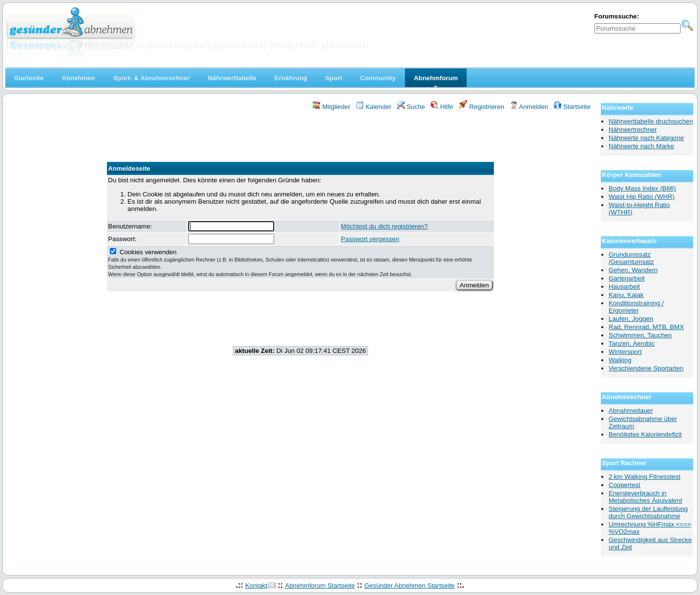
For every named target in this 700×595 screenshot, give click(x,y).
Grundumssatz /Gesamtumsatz (631, 258)
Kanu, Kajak (626, 295)
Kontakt (256, 586)
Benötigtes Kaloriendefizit (645, 434)
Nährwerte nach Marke (641, 146)
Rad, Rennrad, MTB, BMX (646, 327)
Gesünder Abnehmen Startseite (410, 586)
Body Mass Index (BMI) (642, 188)
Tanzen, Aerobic (632, 343)
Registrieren (482, 107)
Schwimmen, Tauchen (640, 335)
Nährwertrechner (633, 130)
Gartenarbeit (627, 278)
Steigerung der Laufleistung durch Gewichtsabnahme (648, 512)
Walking (620, 360)
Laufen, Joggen (631, 319)
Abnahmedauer (631, 411)
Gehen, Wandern (633, 270)
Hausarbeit (624, 287)
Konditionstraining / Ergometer (636, 307)
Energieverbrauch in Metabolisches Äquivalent (645, 497)
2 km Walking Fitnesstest (645, 477)
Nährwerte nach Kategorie (646, 138)
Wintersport (625, 352)
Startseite (572, 107)
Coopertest (624, 485)
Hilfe (442, 107)
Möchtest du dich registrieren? (384, 226)
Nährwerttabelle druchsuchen (651, 121)
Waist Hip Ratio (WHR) (642, 197)
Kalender (374, 107)
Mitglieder (331, 107)
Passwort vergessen (370, 239)
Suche (411, 107)
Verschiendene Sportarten (646, 368)
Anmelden (529, 107)
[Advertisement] (300, 138)
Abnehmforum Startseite (320, 586)
